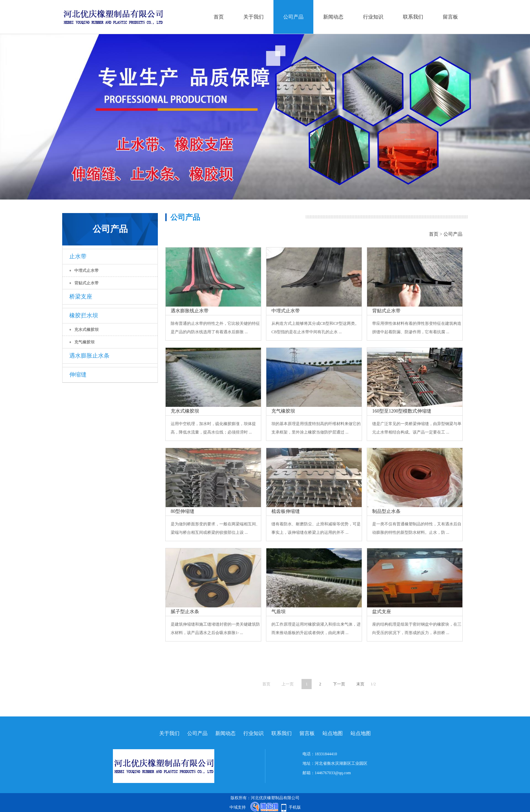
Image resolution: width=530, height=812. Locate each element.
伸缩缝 (78, 375)
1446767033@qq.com (333, 773)
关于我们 (254, 17)
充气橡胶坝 (85, 342)
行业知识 (373, 17)
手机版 (295, 807)
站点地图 (333, 733)
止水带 (78, 256)
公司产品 (293, 17)
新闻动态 (333, 17)
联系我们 (413, 17)
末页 (360, 684)
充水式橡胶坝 (87, 330)
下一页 (339, 684)
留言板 (450, 17)
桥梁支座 (81, 297)
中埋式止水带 (87, 270)
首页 (219, 17)
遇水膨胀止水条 (89, 356)
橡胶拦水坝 (84, 316)
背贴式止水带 (87, 283)
